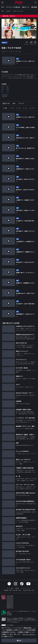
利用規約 (17, 589)
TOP (2, 7)
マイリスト (27, 44)
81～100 (32, 109)
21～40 (12, 109)
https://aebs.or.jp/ (15, 623)
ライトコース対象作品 (13, 7)
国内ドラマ (26, 7)
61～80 (25, 109)
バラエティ (8, 11)
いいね (31, 44)
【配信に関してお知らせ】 (9, 16)
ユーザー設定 (10, 589)
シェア (35, 44)
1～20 (5, 109)
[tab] (7, 105)
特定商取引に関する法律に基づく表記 (12, 591)
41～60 (19, 109)
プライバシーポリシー (26, 589)
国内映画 (34, 7)
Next (35, 109)
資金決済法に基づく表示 (29, 591)
